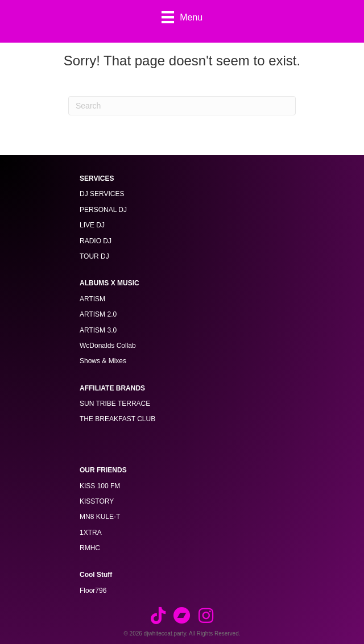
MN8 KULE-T (100, 517)
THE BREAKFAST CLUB (117, 419)
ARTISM (92, 299)
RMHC (90, 548)
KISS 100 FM (100, 486)
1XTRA (91, 533)
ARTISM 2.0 (98, 314)
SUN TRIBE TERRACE (115, 404)
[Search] (182, 106)
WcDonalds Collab (108, 346)
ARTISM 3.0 (98, 330)
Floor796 (93, 591)
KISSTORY (97, 501)
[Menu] (182, 17)
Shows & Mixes (103, 361)
